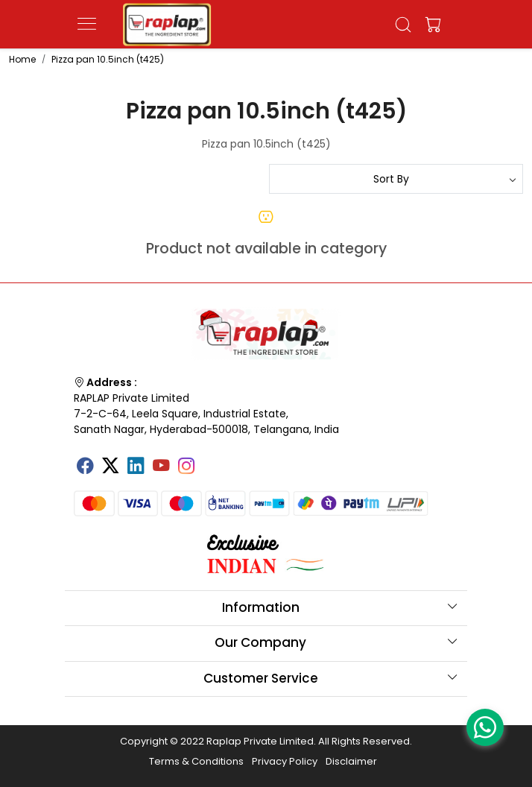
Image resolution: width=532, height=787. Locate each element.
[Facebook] (85, 467)
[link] (403, 25)
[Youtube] (161, 467)
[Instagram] (186, 467)
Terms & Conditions (196, 761)
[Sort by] (396, 179)
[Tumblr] (212, 461)
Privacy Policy (285, 761)
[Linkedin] (136, 467)
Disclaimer (351, 761)
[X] (110, 467)
